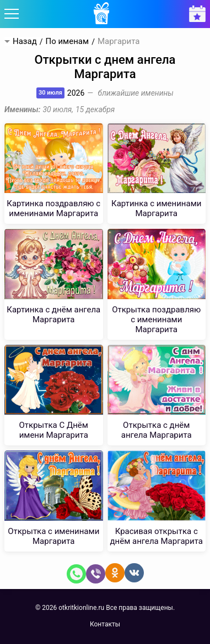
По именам (67, 42)
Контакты (105, 624)
